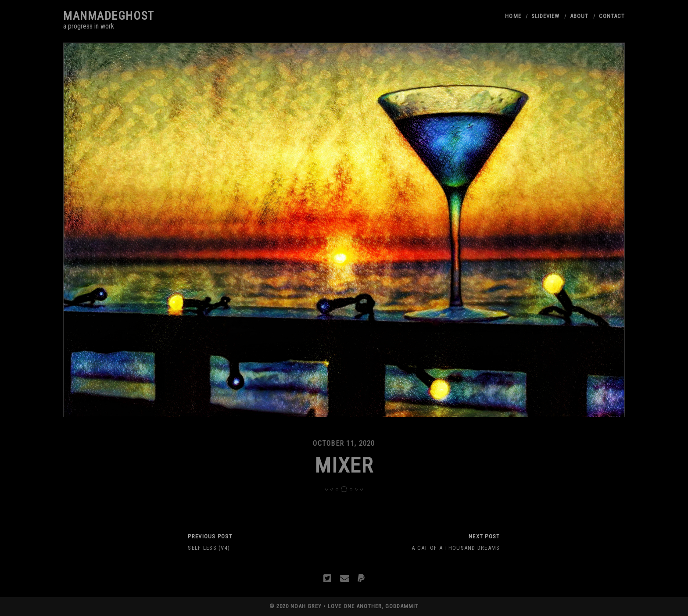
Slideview (545, 16)
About (579, 16)
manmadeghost (109, 16)
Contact (612, 16)
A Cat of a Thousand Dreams (456, 548)
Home (513, 16)
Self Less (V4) (209, 548)
